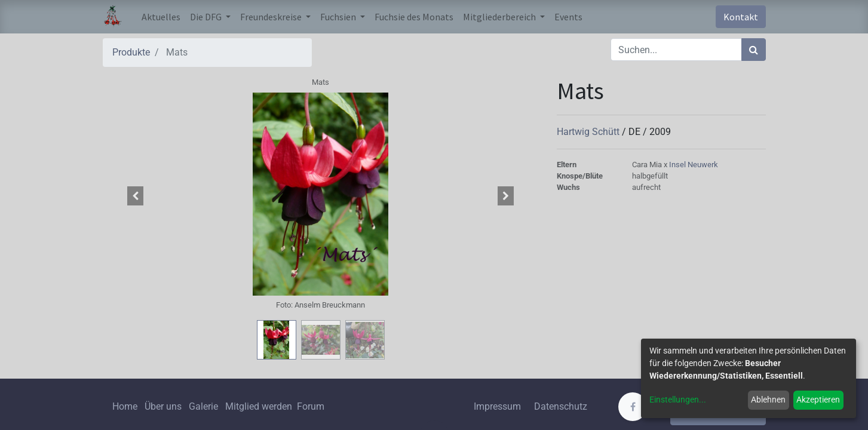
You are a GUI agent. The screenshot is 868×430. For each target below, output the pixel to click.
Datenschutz (561, 406)
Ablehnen (768, 400)
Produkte (131, 52)
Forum (311, 406)
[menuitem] (161, 17)
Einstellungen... (678, 400)
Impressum (497, 406)
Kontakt (741, 17)
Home (125, 406)
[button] (136, 196)
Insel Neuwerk (694, 165)
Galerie (203, 406)
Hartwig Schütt (589, 132)
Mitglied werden (260, 406)
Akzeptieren (818, 400)
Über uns (163, 406)
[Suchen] (754, 50)
